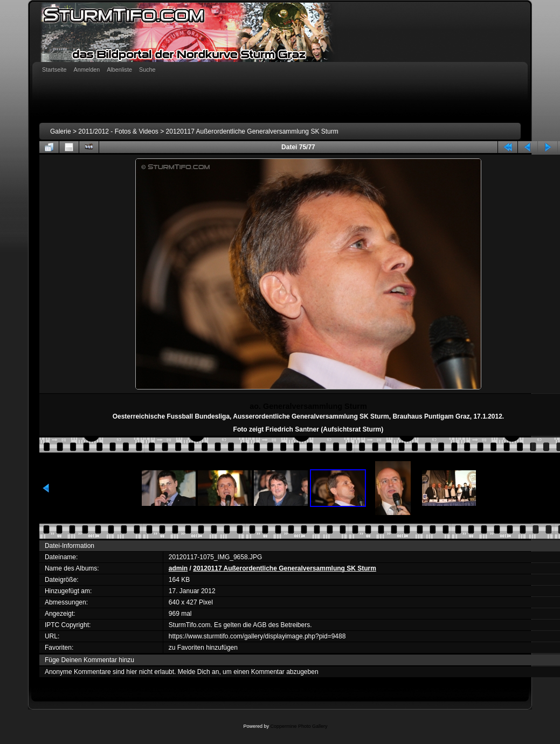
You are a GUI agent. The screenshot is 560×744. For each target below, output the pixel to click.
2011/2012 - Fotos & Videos (118, 131)
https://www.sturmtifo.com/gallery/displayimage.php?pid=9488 (257, 636)
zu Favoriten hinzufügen (203, 648)
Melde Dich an (199, 672)
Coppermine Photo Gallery (299, 726)
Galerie (61, 131)
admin (178, 568)
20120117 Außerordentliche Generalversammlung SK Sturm (252, 131)
